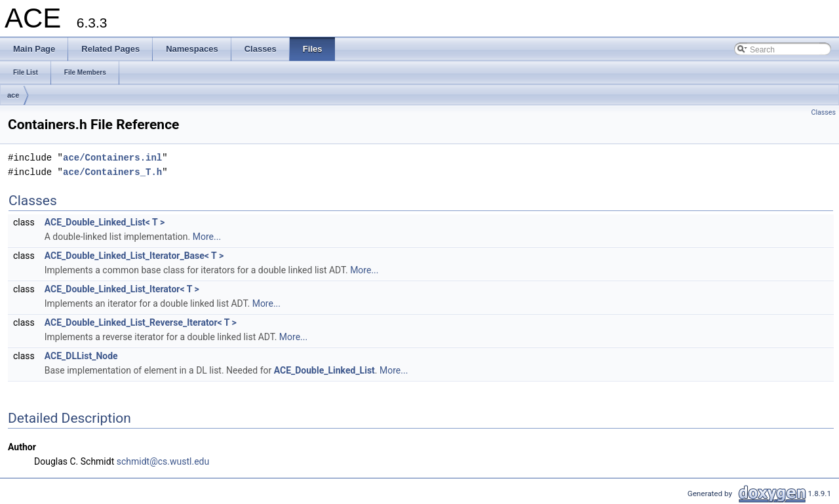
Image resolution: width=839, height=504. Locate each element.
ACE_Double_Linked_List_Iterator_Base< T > (134, 256)
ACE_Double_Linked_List (324, 370)
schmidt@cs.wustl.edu (163, 461)
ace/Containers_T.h (112, 172)
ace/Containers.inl (112, 158)
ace (13, 95)
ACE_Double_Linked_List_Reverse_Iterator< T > (141, 322)
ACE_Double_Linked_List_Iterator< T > (122, 289)
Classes (824, 112)
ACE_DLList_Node (81, 356)
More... (207, 237)
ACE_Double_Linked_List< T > (105, 222)
